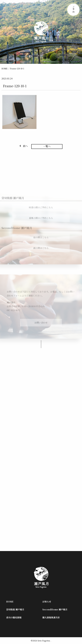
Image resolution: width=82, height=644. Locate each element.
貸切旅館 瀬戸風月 (15, 609)
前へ (24, 146)
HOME (5, 69)
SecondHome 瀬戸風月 (55, 609)
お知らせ (47, 602)
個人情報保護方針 (51, 617)
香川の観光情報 (14, 617)
